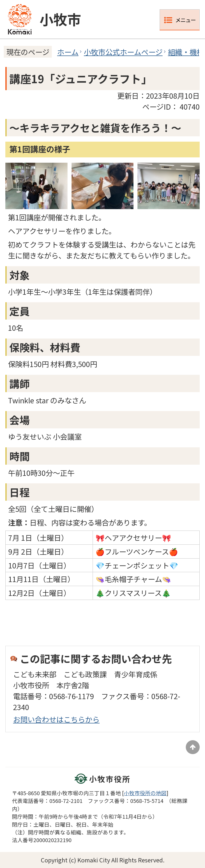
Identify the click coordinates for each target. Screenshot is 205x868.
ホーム (68, 52)
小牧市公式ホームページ (123, 52)
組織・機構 (186, 52)
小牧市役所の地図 (145, 793)
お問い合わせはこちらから (56, 719)
